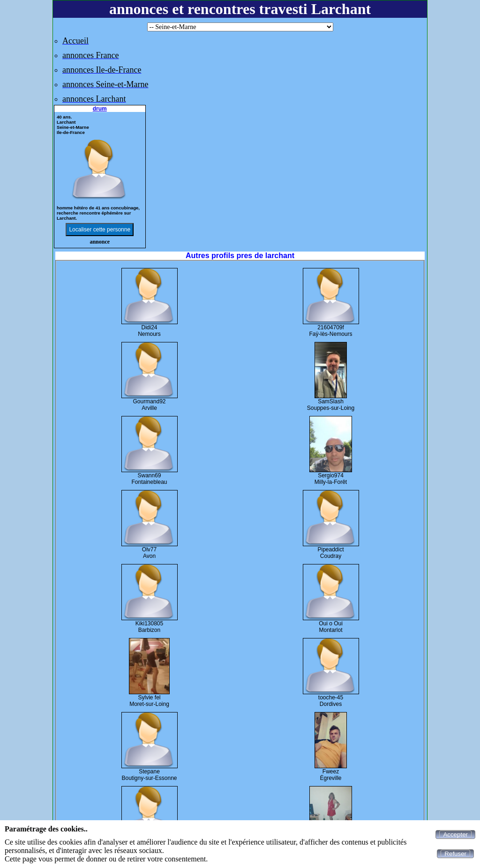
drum (100, 109)
